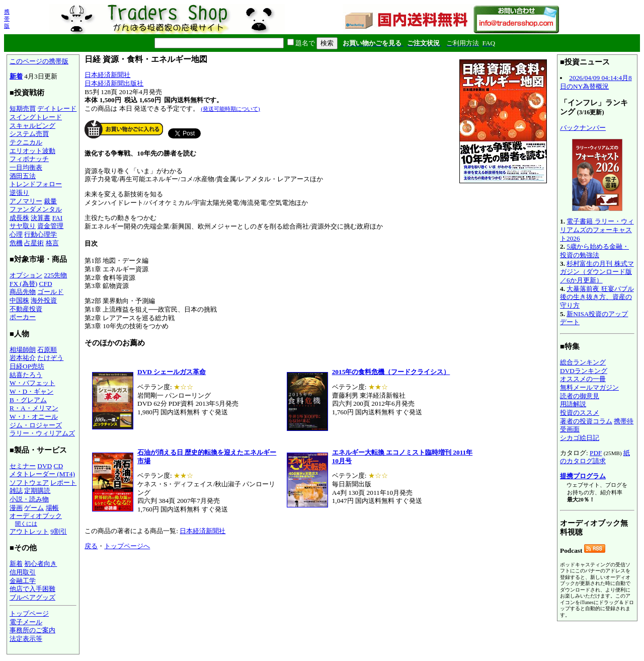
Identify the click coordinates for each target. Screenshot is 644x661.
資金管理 (50, 226)
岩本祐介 (23, 358)
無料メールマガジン (589, 387)
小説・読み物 (29, 499)
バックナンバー (583, 128)
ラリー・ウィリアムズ (42, 433)
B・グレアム (28, 400)
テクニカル (26, 142)
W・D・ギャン (31, 391)
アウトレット (29, 531)
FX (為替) (23, 284)
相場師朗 (23, 350)
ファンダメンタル (36, 209)
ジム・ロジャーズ (36, 425)
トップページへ (127, 546)
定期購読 (37, 491)
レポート (63, 483)
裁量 (50, 201)
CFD (46, 284)
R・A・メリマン (34, 408)
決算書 (41, 218)
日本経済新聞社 (107, 75)
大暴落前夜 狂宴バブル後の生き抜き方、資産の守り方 (597, 297)
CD (59, 466)
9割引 (59, 531)
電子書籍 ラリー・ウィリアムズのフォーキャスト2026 (597, 230)
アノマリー (26, 201)
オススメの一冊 (583, 379)
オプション (26, 275)
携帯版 (7, 19)
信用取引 (23, 572)
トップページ (29, 613)
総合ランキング (583, 362)
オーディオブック (36, 516)
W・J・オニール (34, 417)
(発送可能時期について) (230, 109)
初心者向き (41, 564)
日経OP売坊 (27, 366)
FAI (58, 218)
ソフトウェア (29, 483)
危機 (16, 243)
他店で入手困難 (32, 589)
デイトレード (57, 108)
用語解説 (573, 404)
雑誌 (16, 491)
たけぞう (50, 358)
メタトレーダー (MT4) (42, 474)
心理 (16, 234)
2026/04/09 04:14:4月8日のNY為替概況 (596, 82)
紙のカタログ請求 (595, 457)
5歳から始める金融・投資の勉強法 (594, 251)
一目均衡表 (26, 167)
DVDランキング (584, 371)
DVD (45, 466)
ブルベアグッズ (32, 597)
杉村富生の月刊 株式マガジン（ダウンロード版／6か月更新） (597, 272)
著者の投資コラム (586, 421)
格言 (52, 243)
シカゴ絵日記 (580, 438)
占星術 (34, 243)
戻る (91, 546)
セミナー (23, 466)
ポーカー (23, 317)
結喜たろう (26, 375)
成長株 (19, 218)
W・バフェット (32, 383)
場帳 (52, 508)
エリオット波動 (32, 151)
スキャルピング (32, 126)
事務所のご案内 (32, 630)
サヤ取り (23, 226)
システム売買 (29, 134)
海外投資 (44, 300)
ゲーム (34, 508)
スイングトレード (36, 117)
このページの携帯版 (39, 61)
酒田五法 (23, 176)
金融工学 (23, 581)
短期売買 (23, 108)
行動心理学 (41, 234)
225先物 (55, 275)
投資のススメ (580, 413)
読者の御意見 (580, 396)
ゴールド (50, 292)
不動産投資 (26, 309)
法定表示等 (26, 639)
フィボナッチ (29, 159)
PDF (596, 453)
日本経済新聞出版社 (114, 83)
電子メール (26, 622)
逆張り (19, 193)
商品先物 (23, 292)
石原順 (47, 350)
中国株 (19, 300)
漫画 (16, 508)
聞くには (26, 524)
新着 (16, 76)
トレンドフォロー (36, 184)
